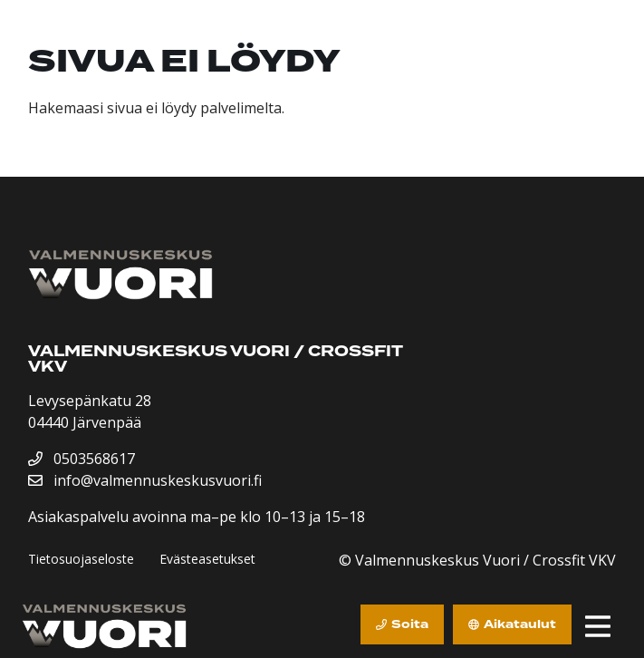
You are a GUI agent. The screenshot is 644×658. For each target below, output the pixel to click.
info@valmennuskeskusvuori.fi (145, 480)
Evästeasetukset (207, 559)
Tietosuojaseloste (81, 559)
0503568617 (82, 459)
